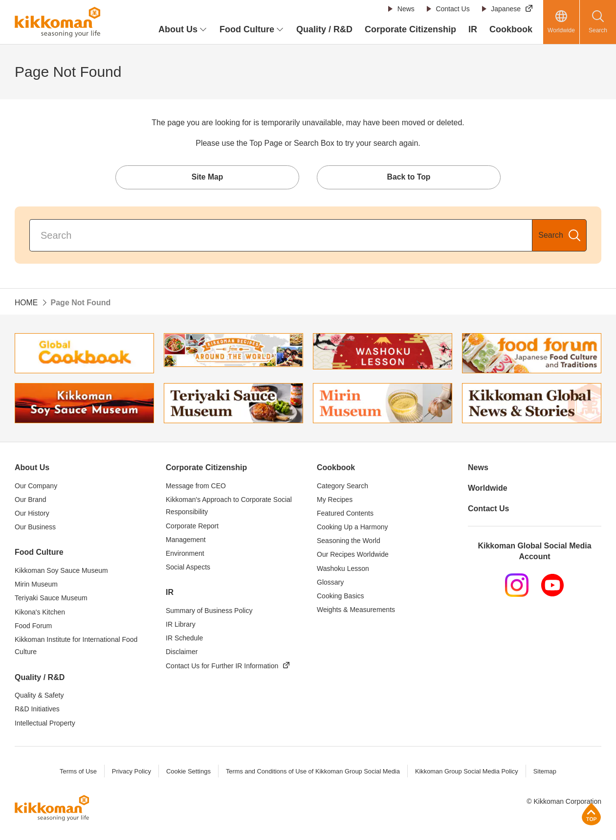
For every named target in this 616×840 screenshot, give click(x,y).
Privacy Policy (130, 772)
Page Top (591, 814)
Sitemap (547, 772)
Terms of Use (77, 772)
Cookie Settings (187, 772)
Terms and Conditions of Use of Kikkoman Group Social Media (312, 772)
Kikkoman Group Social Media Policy (468, 772)
